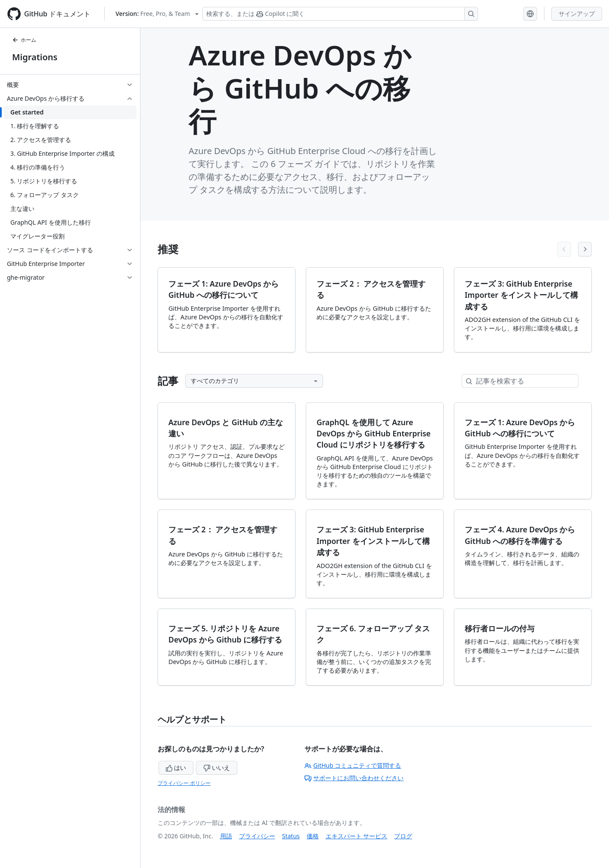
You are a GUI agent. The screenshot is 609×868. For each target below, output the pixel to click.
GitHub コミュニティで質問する (353, 765)
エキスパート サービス (357, 836)
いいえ (217, 768)
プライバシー (257, 836)
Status (291, 836)
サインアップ (577, 14)
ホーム (24, 40)
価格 (313, 836)
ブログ (403, 836)
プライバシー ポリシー (184, 783)
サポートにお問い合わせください (354, 778)
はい (176, 768)
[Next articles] (585, 249)
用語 (226, 836)
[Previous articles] (564, 249)
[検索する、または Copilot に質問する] (340, 14)
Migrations (35, 57)
